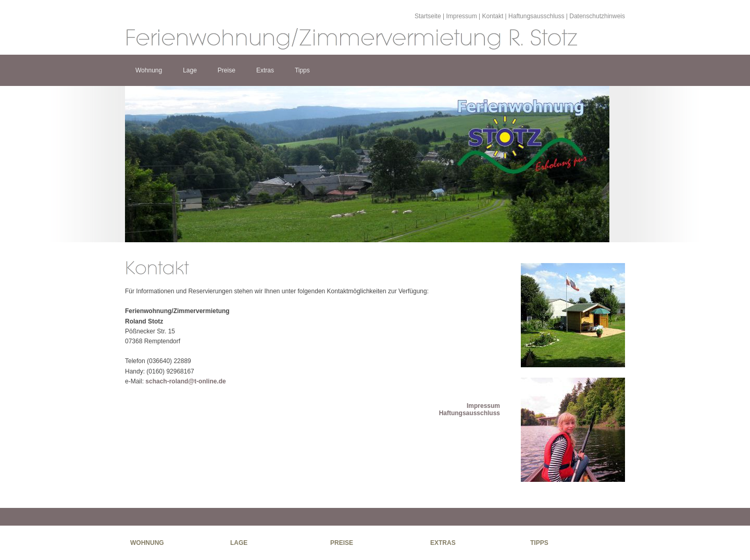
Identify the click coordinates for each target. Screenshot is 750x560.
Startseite (428, 16)
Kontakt (493, 16)
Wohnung (149, 70)
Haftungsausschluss (536, 16)
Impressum (461, 16)
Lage (190, 70)
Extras (265, 70)
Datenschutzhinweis (597, 16)
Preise (227, 70)
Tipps (302, 70)
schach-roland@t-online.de (185, 381)
